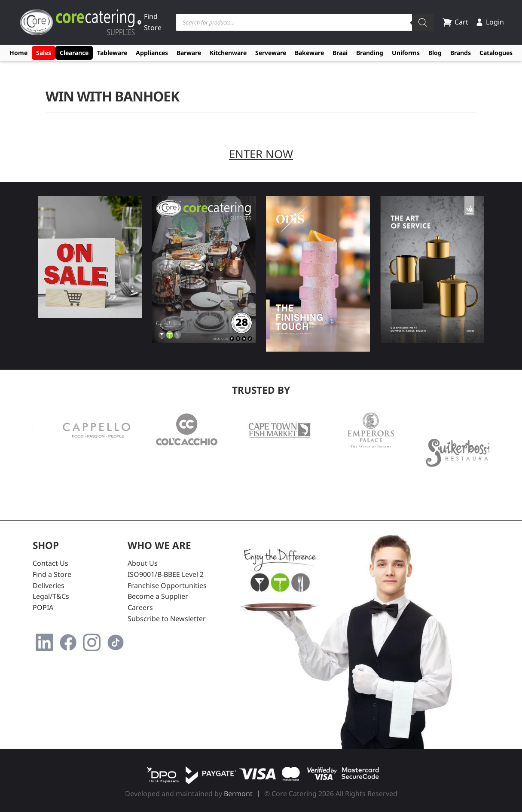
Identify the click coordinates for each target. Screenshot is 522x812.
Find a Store (52, 574)
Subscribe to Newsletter (167, 619)
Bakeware (309, 53)
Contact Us (50, 563)
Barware (189, 53)
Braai (340, 53)
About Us (143, 563)
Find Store (149, 22)
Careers (140, 607)
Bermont (238, 794)
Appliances (152, 53)
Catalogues (496, 53)
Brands (461, 53)
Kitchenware (228, 53)
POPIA (43, 607)
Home (18, 53)
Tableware (112, 53)
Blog (435, 53)
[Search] (423, 22)
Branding (370, 53)
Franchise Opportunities (167, 585)
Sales (44, 53)
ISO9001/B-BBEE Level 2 (166, 574)
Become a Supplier (158, 596)
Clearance (74, 53)
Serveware (271, 53)
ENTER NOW (261, 154)
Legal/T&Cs (51, 596)
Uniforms (406, 53)
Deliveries (49, 585)
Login (490, 22)
